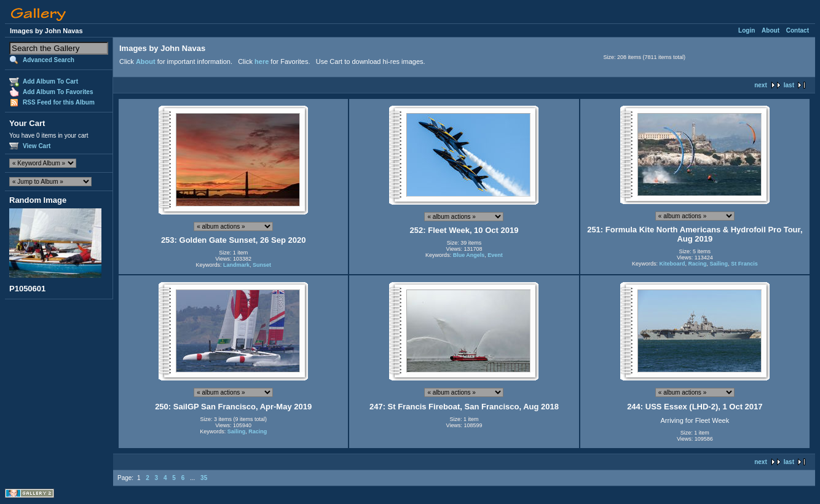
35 (204, 478)
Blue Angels (469, 255)
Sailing (719, 264)
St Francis (744, 264)
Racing (698, 264)
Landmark (236, 265)
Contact (798, 30)
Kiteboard (672, 264)
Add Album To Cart (50, 81)
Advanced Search (49, 60)
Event (495, 255)
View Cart (37, 146)
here (262, 61)
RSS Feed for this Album (59, 102)
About (771, 30)
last (789, 85)
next (761, 85)
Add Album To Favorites (58, 92)
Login (747, 30)
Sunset (262, 265)
